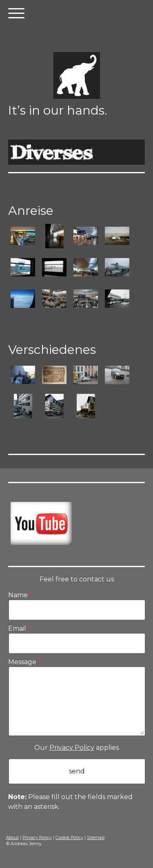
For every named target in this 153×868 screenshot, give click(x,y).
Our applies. (77, 748)
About (12, 838)
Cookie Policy (69, 838)
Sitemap (96, 838)
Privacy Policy (72, 748)
